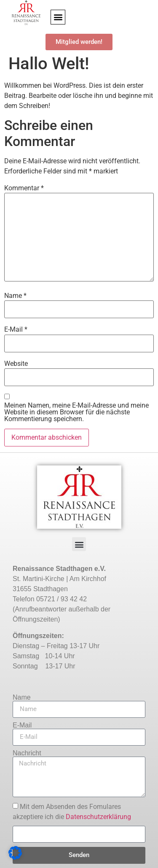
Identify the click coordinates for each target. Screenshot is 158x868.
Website (16, 364)
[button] (58, 17)
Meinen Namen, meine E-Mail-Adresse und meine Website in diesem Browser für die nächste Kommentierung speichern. (76, 412)
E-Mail (16, 330)
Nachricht (27, 753)
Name (15, 296)
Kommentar (24, 188)
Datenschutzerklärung (98, 817)
